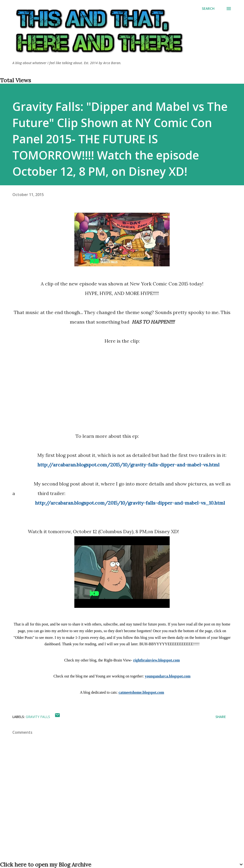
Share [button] (221, 717)
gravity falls (38, 717)
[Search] (208, 9)
